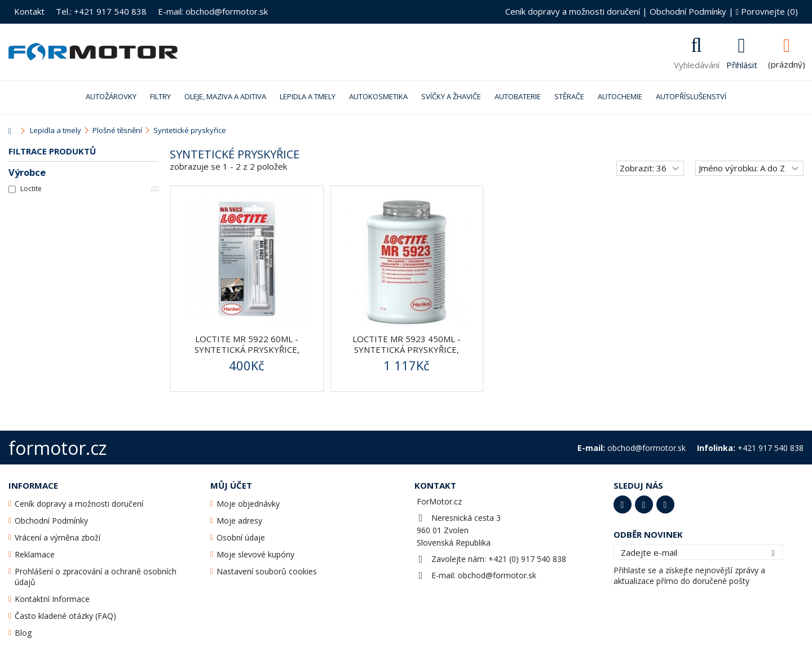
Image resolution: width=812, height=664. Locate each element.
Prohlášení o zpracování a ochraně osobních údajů (96, 577)
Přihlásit (742, 64)
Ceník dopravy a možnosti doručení (573, 11)
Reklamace (35, 554)
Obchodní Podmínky (688, 11)
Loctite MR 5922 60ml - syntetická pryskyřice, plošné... (247, 349)
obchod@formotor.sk (497, 575)
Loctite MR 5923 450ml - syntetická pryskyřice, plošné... (407, 349)
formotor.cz (58, 448)
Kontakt (29, 11)
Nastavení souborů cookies (267, 571)
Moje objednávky (248, 504)
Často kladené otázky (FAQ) (65, 616)
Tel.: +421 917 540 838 (101, 11)
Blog (23, 633)
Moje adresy (239, 521)
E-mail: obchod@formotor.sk (213, 11)
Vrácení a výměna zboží (58, 537)
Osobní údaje (241, 537)
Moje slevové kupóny (255, 554)
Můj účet (231, 485)
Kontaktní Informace (52, 599)
